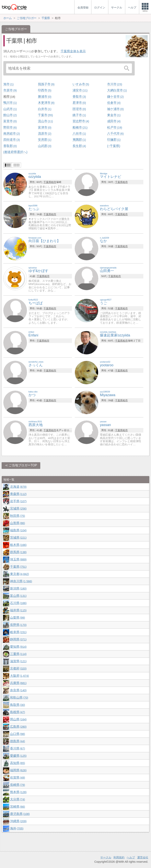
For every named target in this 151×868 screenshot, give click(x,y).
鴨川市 (10, 103)
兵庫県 (18, 683)
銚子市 (79, 115)
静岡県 (18, 639)
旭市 (8, 84)
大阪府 (19, 676)
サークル (106, 857)
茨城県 (18, 538)
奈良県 (18, 690)
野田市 (10, 127)
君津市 (79, 103)
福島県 (18, 530)
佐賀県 (17, 778)
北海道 (18, 487)
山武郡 (45, 146)
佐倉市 (114, 103)
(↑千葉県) (114, 146)
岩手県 (18, 501)
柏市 (9, 97)
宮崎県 (17, 807)
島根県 (17, 712)
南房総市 (12, 134)
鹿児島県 (20, 814)
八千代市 (115, 134)
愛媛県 (18, 756)
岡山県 (18, 719)
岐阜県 (18, 632)
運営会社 (143, 857)
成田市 (114, 121)
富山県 (18, 596)
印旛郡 (114, 140)
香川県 (17, 748)
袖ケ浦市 (115, 109)
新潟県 (18, 588)
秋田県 (17, 516)
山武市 (10, 109)
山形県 (17, 523)
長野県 (18, 625)
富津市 (45, 127)
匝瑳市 (79, 109)
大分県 (17, 799)
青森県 (18, 494)
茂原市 (45, 134)
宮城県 (18, 508)
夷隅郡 (79, 140)
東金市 (114, 115)
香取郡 (10, 146)
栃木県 (18, 545)
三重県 (18, 654)
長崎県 (17, 785)
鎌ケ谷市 (115, 97)
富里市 (10, 121)
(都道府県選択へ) (15, 152)
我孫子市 (46, 84)
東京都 (19, 574)
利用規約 (119, 857)
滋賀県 (18, 661)
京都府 (18, 668)
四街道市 (12, 140)
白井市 (45, 109)
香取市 (79, 97)
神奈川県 (21, 581)
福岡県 (18, 770)
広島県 (18, 727)
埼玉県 (18, 559)
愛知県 (18, 647)
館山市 (10, 115)
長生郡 (79, 146)
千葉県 (47, 182)
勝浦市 (45, 97)
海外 (17, 828)
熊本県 (18, 792)
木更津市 (46, 103)
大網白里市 (117, 90)
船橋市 (80, 127)
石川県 (18, 603)
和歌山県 (19, 698)
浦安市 (80, 90)
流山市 (45, 121)
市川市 (115, 84)
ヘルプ (131, 857)
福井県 (18, 610)
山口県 (17, 734)
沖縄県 (18, 821)
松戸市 (115, 127)
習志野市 (81, 121)
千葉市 (45, 115)
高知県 (17, 763)
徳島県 (17, 741)
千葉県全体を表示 (73, 51)
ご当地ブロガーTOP (23, 465)
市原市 (10, 90)
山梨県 (17, 618)
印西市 (45, 90)
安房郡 (45, 140)
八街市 (79, 134)
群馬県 (18, 552)
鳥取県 (17, 705)
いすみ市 (81, 84)
